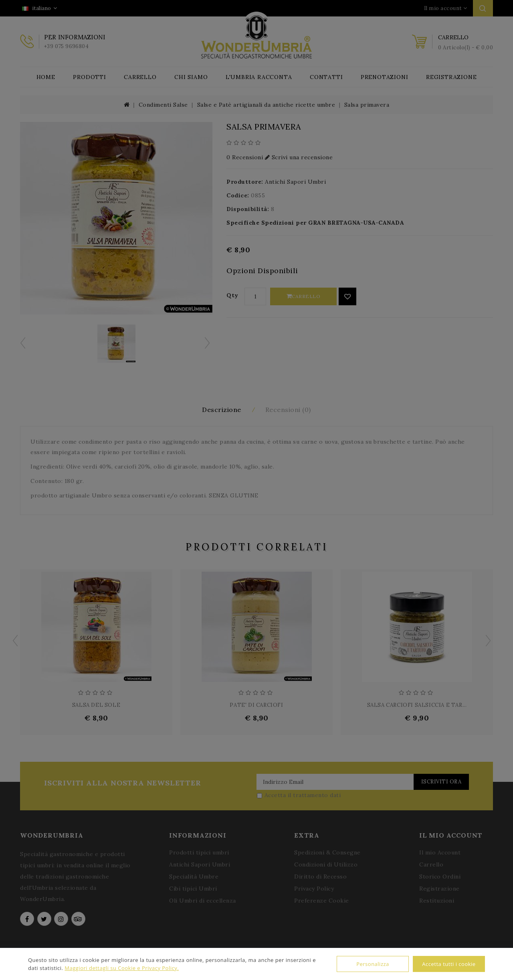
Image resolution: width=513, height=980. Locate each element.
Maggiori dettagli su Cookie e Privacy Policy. (122, 968)
